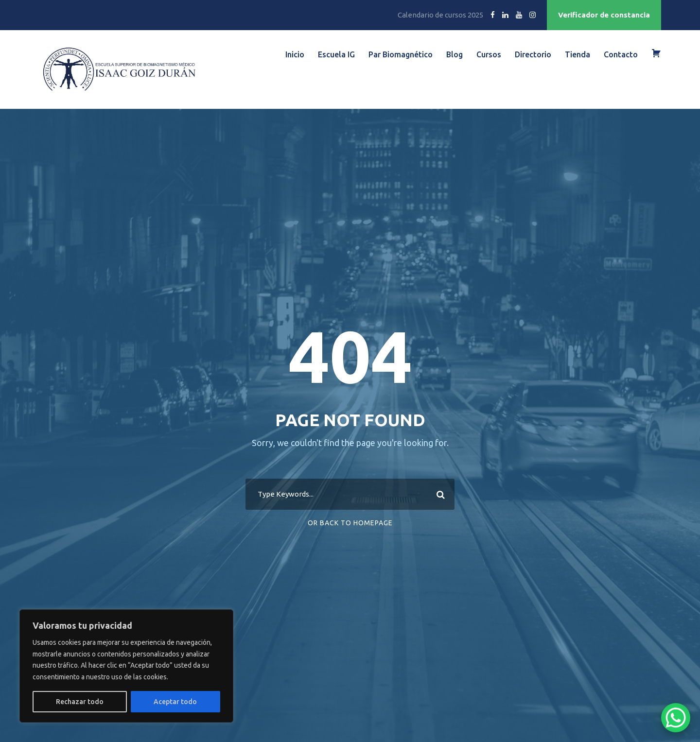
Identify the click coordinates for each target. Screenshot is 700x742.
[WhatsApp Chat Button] (676, 718)
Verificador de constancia (604, 15)
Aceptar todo (175, 702)
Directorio (533, 54)
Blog (455, 54)
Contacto (621, 54)
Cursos (489, 54)
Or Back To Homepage (350, 523)
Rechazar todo (80, 702)
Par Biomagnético (401, 54)
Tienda (577, 54)
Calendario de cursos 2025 (440, 15)
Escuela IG (336, 54)
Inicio (295, 54)
